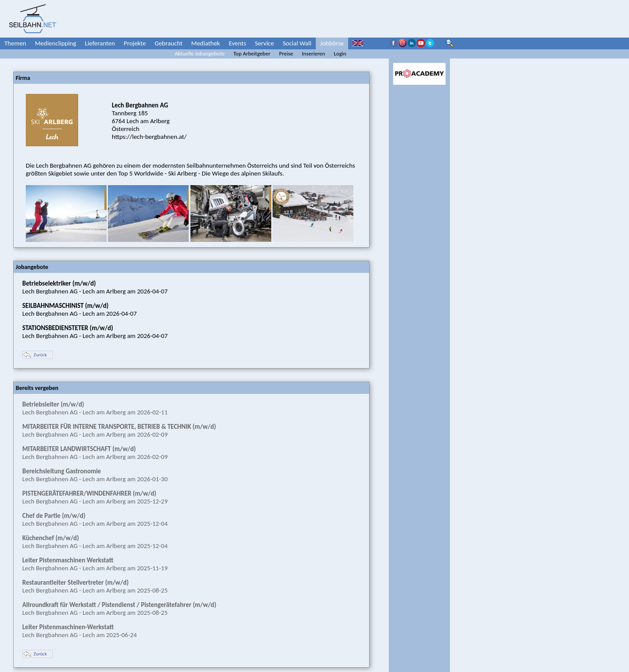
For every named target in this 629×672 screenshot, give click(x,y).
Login (340, 53)
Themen (15, 43)
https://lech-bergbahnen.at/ (149, 137)
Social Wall (297, 43)
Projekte (135, 43)
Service (264, 43)
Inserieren (313, 53)
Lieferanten (100, 43)
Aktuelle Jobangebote (200, 53)
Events (238, 43)
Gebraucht (169, 43)
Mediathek (206, 43)
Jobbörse (332, 43)
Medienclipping (55, 43)
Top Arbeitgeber (252, 53)
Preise (286, 53)
